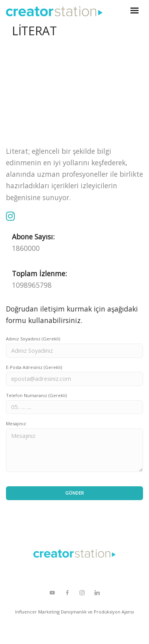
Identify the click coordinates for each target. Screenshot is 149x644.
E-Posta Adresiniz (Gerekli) (34, 367)
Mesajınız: (16, 423)
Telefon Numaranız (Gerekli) (36, 395)
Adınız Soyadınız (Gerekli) (33, 339)
